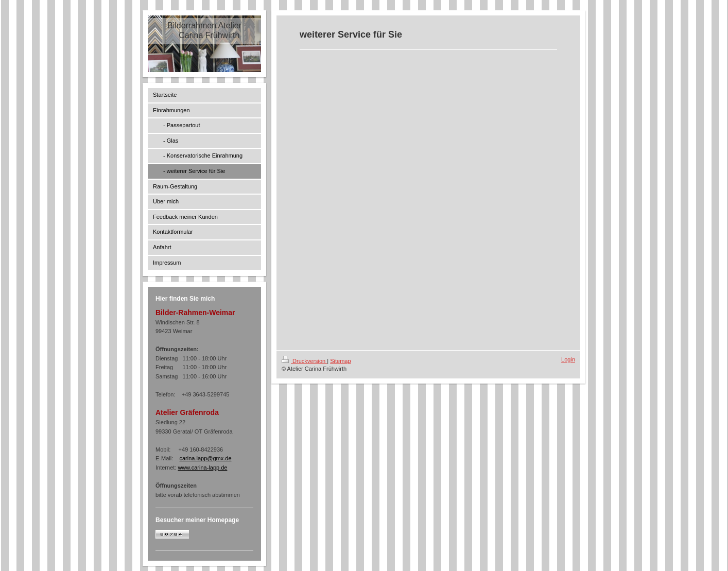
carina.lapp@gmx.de (205, 458)
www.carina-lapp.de (202, 468)
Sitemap (340, 361)
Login (568, 359)
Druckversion (304, 361)
